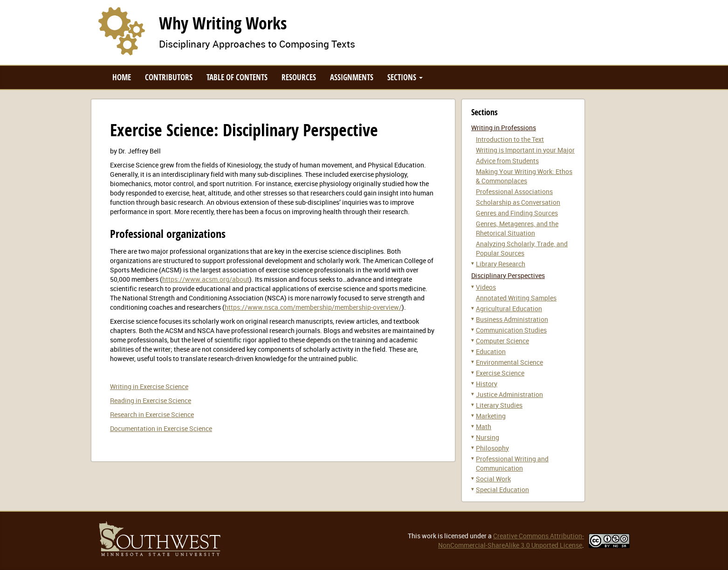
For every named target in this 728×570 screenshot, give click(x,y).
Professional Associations (514, 191)
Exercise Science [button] (500, 373)
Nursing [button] (488, 437)
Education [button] (491, 351)
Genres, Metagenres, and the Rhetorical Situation (517, 228)
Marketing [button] (491, 416)
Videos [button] (486, 287)
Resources (299, 77)
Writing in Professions (504, 128)
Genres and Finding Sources (517, 213)
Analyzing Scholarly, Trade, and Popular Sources (522, 248)
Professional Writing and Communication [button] (512, 463)
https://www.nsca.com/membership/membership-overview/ (313, 307)
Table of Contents (237, 77)
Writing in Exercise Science (149, 386)
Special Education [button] (502, 490)
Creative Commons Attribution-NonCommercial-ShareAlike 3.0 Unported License (511, 540)
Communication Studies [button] (511, 330)
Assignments (352, 77)
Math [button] (484, 427)
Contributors (169, 77)
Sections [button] (405, 77)
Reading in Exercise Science (151, 400)
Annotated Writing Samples (516, 298)
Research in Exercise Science (152, 414)
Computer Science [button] (502, 341)
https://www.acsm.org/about (206, 279)
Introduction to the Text (510, 139)
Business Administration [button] (512, 319)
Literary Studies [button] (499, 405)
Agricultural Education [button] (509, 309)
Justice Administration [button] (509, 394)
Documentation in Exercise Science (161, 428)
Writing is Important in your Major (525, 150)
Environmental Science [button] (509, 362)
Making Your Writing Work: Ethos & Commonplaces (524, 176)
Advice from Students (507, 161)
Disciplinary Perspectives (508, 275)
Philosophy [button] (492, 448)
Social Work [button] (493, 479)
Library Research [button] (501, 264)
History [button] (487, 384)
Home (122, 77)
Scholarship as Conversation (518, 202)
